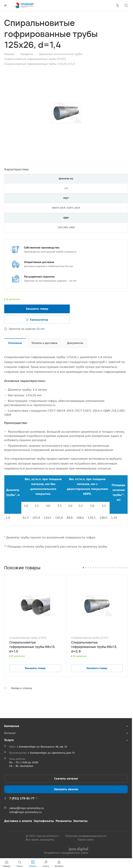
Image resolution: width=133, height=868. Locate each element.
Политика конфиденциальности (86, 836)
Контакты (81, 821)
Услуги (9, 740)
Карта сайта (86, 840)
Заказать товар (37, 309)
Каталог (10, 733)
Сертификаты (44, 821)
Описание (15, 343)
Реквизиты (64, 821)
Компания (12, 726)
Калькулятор (39, 320)
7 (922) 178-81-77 (22, 798)
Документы (75, 343)
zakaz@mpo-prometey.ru (27, 808)
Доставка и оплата (18, 821)
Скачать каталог (66, 779)
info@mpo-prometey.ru (25, 812)
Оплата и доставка (45, 343)
